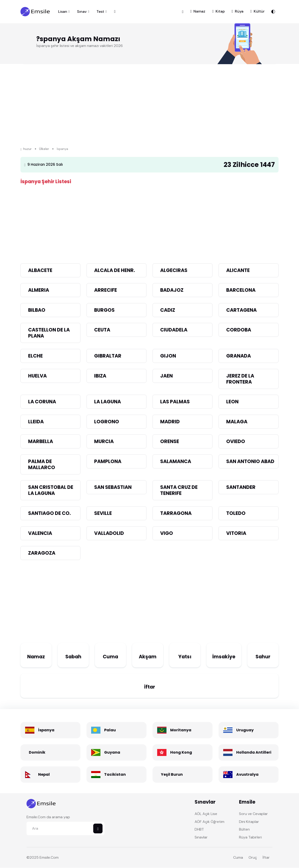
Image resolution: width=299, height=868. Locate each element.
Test (100, 12)
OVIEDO (236, 442)
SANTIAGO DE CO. (49, 513)
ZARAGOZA (42, 553)
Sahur (263, 657)
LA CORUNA (42, 402)
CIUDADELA (174, 330)
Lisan (63, 12)
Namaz (198, 11)
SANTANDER (241, 487)
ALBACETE (40, 270)
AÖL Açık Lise (206, 814)
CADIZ (168, 310)
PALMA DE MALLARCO (42, 464)
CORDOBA (239, 330)
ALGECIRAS (174, 270)
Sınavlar (201, 837)
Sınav (82, 12)
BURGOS (104, 310)
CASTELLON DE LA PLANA (49, 333)
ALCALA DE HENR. (115, 270)
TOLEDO (236, 513)
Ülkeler (44, 149)
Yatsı (185, 657)
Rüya (238, 11)
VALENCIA (40, 533)
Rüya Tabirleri (250, 837)
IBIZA (100, 376)
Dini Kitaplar (249, 822)
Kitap (219, 11)
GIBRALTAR (108, 356)
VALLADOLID (109, 533)
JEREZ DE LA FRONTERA (240, 379)
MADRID (170, 422)
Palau (110, 730)
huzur (26, 149)
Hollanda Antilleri (254, 752)
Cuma (110, 657)
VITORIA (236, 533)
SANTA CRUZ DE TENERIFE (179, 490)
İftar (150, 687)
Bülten (244, 830)
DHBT (199, 830)
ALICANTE (238, 270)
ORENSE (170, 442)
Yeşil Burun (172, 775)
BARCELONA (241, 290)
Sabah (73, 657)
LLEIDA (36, 422)
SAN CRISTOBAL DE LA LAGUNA (51, 490)
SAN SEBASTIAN (113, 487)
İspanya (46, 730)
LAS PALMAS (175, 402)
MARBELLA (41, 442)
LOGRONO (107, 422)
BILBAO (37, 310)
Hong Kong (181, 752)
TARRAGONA (176, 513)
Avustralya (247, 775)
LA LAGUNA (108, 402)
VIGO (167, 533)
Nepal (44, 775)
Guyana (112, 752)
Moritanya (181, 730)
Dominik (37, 752)
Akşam (148, 657)
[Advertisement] (149, 219)
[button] (183, 11)
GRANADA (239, 356)
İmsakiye (224, 657)
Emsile (45, 858)
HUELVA (37, 376)
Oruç (253, 858)
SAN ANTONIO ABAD (250, 461)
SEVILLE (103, 513)
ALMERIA (39, 290)
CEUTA (102, 330)
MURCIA (104, 442)
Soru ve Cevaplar (253, 814)
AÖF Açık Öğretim (209, 822)
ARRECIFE (106, 290)
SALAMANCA (176, 461)
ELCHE (35, 356)
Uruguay (245, 730)
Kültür (257, 11)
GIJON (168, 356)
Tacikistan (115, 775)
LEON (232, 402)
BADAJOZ (172, 290)
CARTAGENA (241, 310)
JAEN (166, 376)
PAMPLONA (108, 461)
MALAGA (237, 422)
